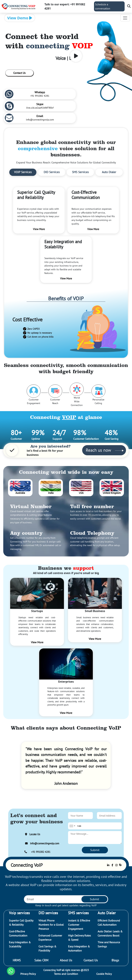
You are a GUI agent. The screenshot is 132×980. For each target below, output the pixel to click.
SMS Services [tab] (80, 172)
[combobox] (72, 826)
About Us (66, 960)
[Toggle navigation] (125, 18)
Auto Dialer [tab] (109, 172)
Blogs (115, 960)
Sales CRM (41, 960)
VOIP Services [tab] (23, 172)
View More (37, 642)
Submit (95, 850)
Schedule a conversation (103, 6)
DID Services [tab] (52, 172)
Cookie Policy (104, 974)
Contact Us (19, 73)
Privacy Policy (28, 974)
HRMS (17, 960)
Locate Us (32, 834)
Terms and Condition (66, 974)
